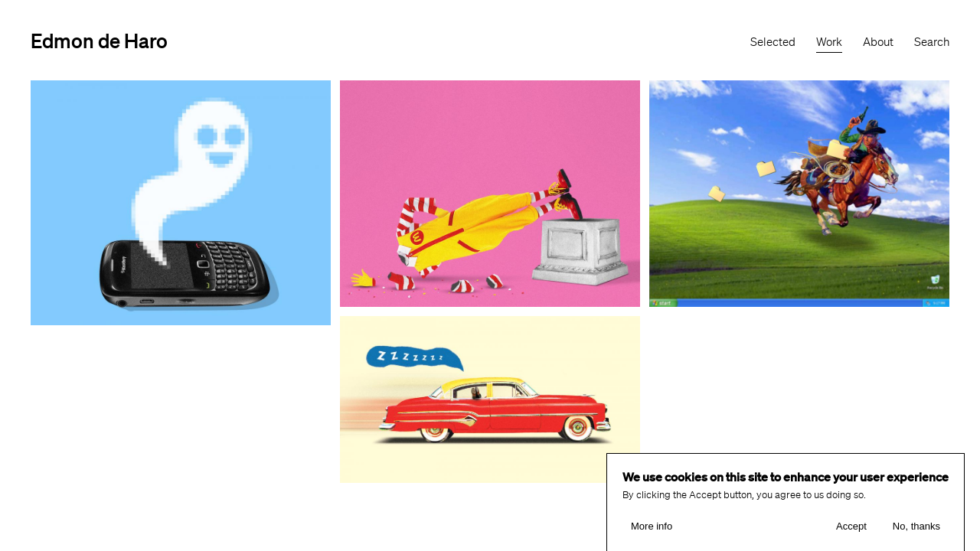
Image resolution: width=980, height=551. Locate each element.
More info (652, 531)
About (878, 42)
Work (829, 42)
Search (932, 42)
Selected (773, 42)
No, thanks (916, 531)
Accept (851, 531)
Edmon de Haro (99, 40)
